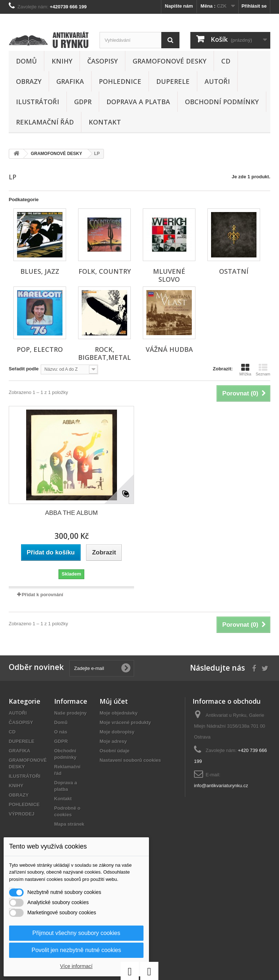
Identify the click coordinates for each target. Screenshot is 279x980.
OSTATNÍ (234, 271)
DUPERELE (173, 81)
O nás (61, 732)
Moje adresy (113, 741)
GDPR (83, 102)
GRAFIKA (70, 81)
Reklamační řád (45, 122)
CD (226, 61)
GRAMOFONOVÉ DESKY (169, 61)
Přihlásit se (254, 6)
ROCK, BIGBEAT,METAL (104, 353)
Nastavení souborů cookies (130, 760)
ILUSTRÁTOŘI (38, 102)
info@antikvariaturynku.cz (221, 786)
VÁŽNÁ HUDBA (169, 349)
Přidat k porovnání (43, 595)
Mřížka (245, 370)
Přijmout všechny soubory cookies (76, 933)
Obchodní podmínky (222, 102)
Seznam (263, 370)
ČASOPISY (102, 61)
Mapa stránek (69, 824)
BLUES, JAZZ (40, 271)
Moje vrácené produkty (125, 722)
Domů (26, 61)
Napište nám (179, 6)
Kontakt (105, 122)
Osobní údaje (114, 751)
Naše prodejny (70, 713)
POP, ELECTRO (40, 349)
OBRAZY (29, 81)
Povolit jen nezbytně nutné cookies (76, 950)
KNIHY (62, 61)
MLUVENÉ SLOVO (169, 275)
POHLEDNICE (120, 81)
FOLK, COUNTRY (105, 271)
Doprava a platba (138, 102)
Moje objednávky (119, 713)
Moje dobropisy (117, 732)
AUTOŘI (217, 81)
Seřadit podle (24, 369)
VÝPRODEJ (22, 814)
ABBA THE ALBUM (71, 513)
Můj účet (114, 701)
